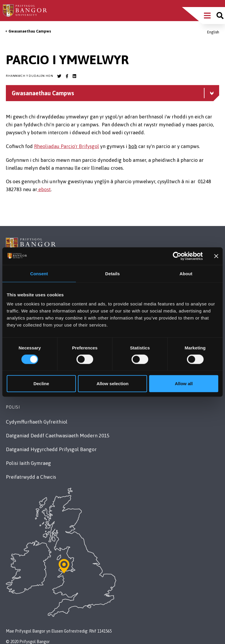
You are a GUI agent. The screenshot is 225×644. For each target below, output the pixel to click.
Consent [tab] (39, 273)
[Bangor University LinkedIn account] (74, 76)
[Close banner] (216, 256)
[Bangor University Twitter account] (59, 76)
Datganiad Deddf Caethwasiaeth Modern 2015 (58, 436)
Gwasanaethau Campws (30, 31)
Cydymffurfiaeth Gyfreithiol (37, 422)
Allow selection (112, 384)
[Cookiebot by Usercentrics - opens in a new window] (177, 256)
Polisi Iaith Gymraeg (28, 463)
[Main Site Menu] (207, 16)
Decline (41, 384)
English (213, 32)
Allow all (184, 384)
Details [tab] (112, 273)
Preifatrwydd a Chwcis (31, 477)
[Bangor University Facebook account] (67, 76)
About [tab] (186, 273)
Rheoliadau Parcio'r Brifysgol (67, 146)
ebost (44, 189)
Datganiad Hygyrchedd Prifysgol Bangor (51, 449)
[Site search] (220, 16)
